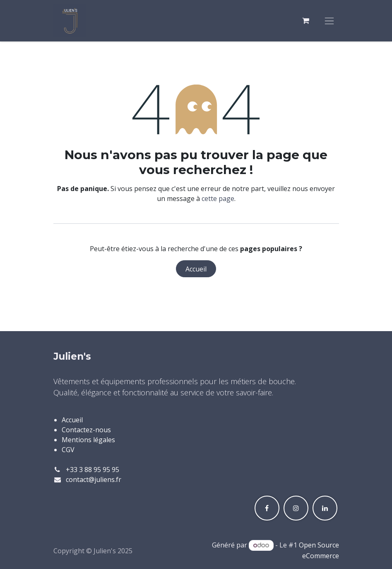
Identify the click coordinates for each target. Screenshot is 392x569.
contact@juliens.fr (94, 479)
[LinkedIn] (325, 508)
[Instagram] (296, 508)
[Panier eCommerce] (306, 21)
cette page (218, 199)
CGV (68, 450)
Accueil (196, 269)
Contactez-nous (86, 430)
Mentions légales (88, 440)
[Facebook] (267, 508)
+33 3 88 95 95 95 (93, 470)
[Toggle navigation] (329, 21)
